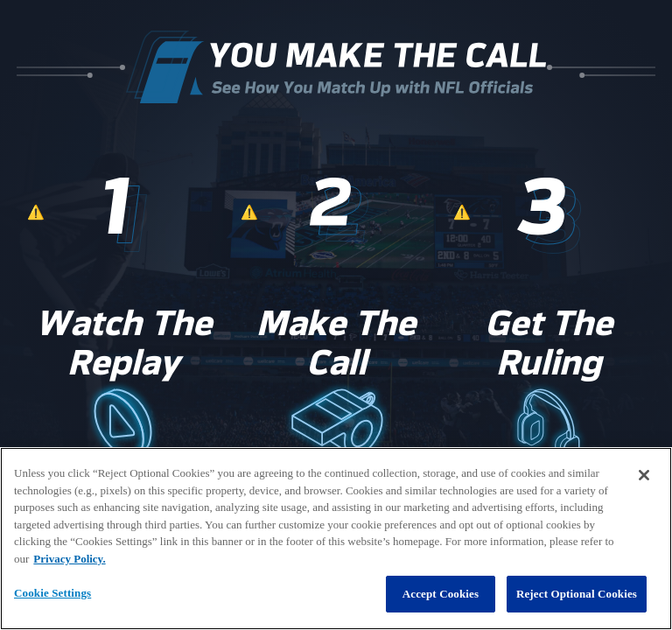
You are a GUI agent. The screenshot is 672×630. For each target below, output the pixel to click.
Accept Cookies (441, 594)
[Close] (644, 475)
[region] (336, 539)
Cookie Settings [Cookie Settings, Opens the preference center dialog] (52, 593)
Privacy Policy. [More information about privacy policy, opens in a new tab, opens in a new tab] (69, 559)
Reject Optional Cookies (577, 594)
